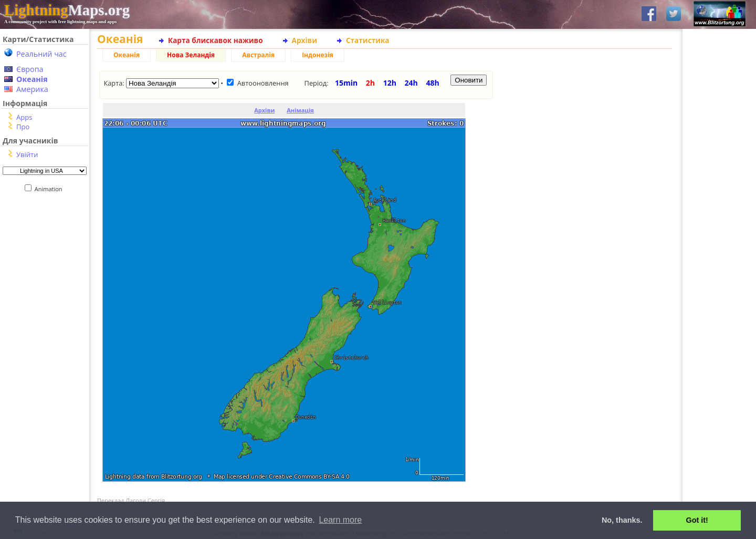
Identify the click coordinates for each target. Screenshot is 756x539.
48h (432, 83)
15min (346, 83)
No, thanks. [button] (622, 520)
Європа (30, 69)
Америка (32, 89)
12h (390, 83)
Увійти (27, 154)
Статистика (368, 40)
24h (411, 83)
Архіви (304, 40)
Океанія (32, 79)
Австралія (258, 55)
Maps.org (67, 10)
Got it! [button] (697, 520)
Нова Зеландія (191, 55)
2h (370, 83)
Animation (51, 189)
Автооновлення (263, 83)
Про (23, 127)
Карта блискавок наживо (216, 40)
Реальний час (41, 54)
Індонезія (318, 55)
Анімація (300, 110)
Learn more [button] (340, 520)
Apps (24, 117)
